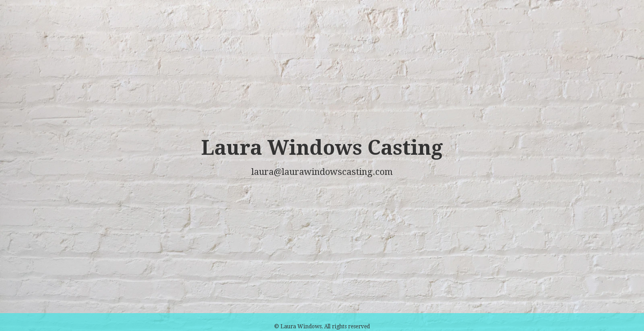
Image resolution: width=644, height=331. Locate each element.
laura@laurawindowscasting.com (322, 172)
